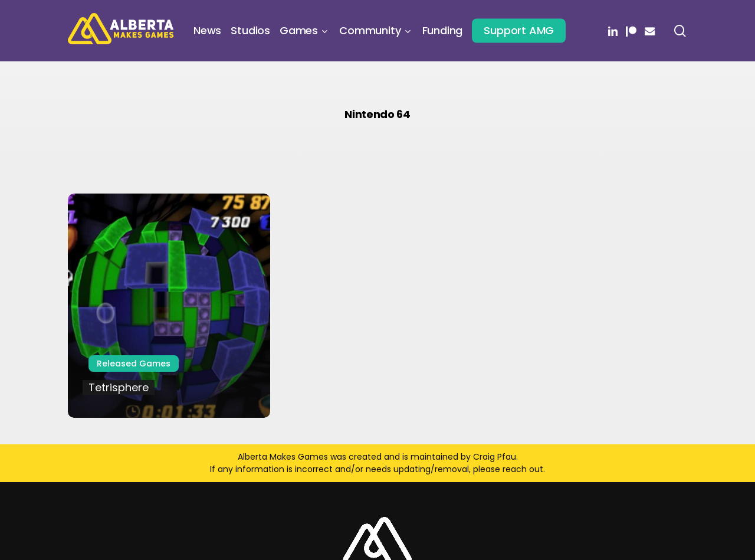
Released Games (134, 363)
